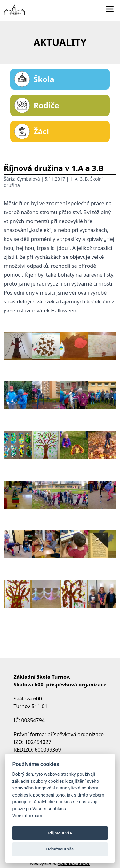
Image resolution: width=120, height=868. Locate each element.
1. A (74, 179)
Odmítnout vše (60, 849)
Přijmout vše (60, 833)
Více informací (27, 816)
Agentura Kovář (74, 863)
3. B (84, 179)
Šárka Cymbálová (22, 179)
